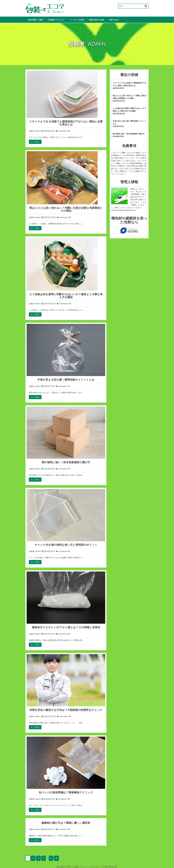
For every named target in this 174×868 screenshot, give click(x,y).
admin (37, 131)
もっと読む (35, 142)
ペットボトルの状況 (77, 20)
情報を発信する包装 (97, 20)
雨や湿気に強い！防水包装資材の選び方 (66, 462)
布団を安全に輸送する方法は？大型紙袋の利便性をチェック (66, 710)
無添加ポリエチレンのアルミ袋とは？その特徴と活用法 (66, 627)
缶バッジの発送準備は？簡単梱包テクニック (66, 792)
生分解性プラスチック (56, 20)
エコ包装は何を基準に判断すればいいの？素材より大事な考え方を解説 (66, 296)
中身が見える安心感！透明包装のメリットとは (66, 380)
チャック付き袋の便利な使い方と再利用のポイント (66, 545)
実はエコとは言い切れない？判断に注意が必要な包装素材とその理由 (66, 209)
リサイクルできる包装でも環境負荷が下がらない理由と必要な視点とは (66, 123)
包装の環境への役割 (35, 20)
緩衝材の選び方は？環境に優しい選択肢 (66, 823)
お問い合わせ (114, 20)
